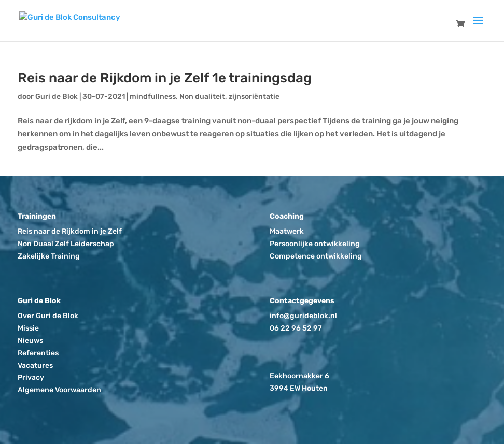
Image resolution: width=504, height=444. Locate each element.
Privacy (31, 377)
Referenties (38, 353)
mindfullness (153, 97)
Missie (28, 328)
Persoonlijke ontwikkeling (315, 244)
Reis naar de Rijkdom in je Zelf (70, 231)
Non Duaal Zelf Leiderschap (66, 244)
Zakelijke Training (49, 256)
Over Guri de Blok (48, 316)
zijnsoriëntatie (254, 97)
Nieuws (30, 341)
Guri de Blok (57, 97)
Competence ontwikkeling (316, 256)
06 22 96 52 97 (296, 328)
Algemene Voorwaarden (59, 390)
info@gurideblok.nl (303, 316)
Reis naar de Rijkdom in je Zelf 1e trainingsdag (165, 78)
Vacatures (35, 366)
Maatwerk (287, 231)
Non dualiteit (202, 97)
